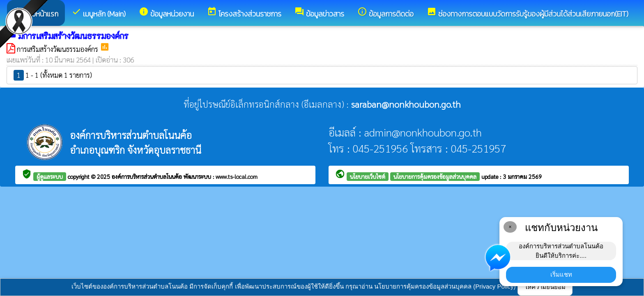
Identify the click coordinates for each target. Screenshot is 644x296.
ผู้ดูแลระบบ (50, 176)
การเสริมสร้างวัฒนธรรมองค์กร (58, 49)
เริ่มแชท (561, 274)
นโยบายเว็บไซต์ (368, 176)
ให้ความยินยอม (545, 287)
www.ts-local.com (237, 176)
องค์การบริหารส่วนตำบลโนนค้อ (148, 176)
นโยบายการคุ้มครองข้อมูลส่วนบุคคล (435, 176)
